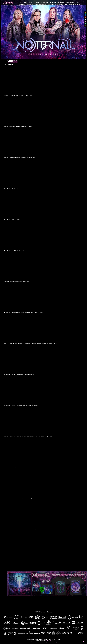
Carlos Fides (48, 641)
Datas (37, 3)
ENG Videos (68, 4)
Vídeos (24, 6)
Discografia (45, 3)
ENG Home (51, 4)
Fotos (13, 6)
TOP (83, 641)
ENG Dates (30, 4)
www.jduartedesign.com (54, 642)
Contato (31, 3)
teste (19, 6)
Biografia (23, 3)
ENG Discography (40, 4)
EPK (75, 4)
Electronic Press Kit (57, 3)
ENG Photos (59, 4)
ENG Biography (70, 3)
